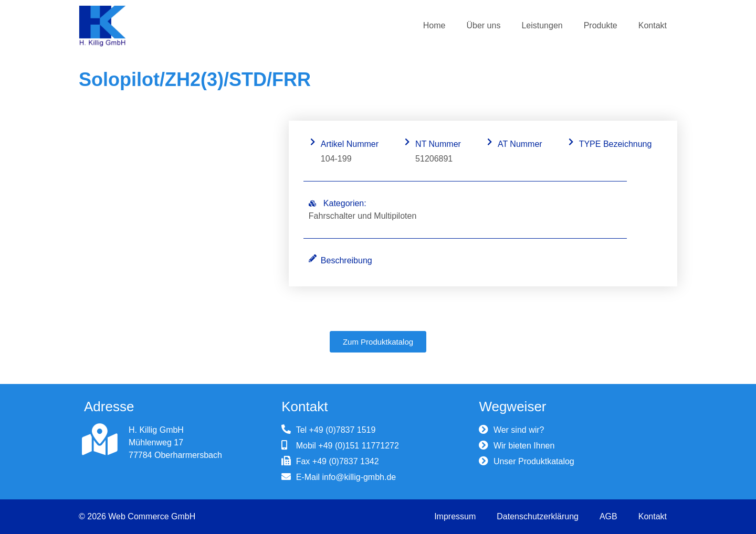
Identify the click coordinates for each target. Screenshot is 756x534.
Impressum (455, 516)
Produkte (601, 25)
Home (434, 25)
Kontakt (653, 25)
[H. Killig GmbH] (100, 440)
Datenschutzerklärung (538, 516)
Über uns (483, 25)
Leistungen (542, 25)
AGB (608, 516)
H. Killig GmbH (156, 430)
